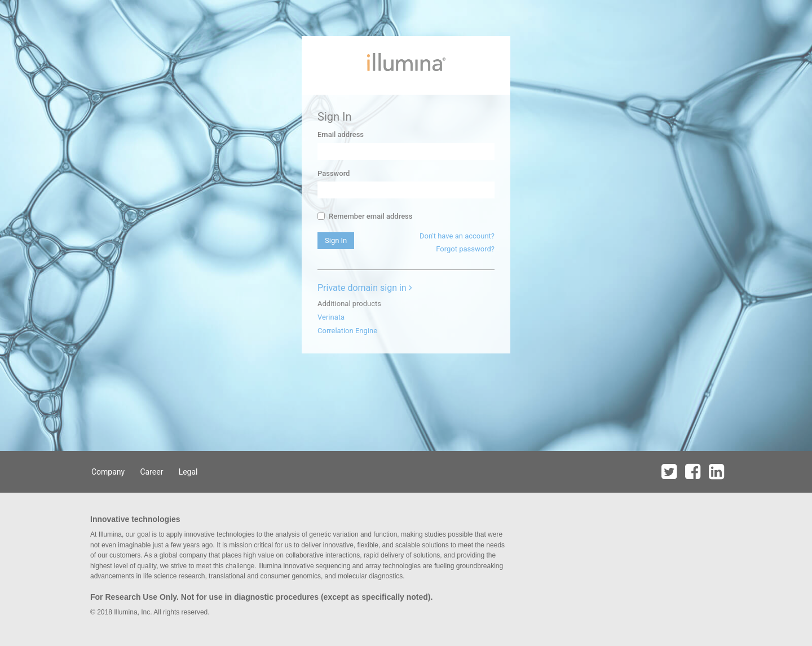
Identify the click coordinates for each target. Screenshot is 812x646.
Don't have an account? (457, 236)
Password (334, 173)
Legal (188, 472)
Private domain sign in (365, 288)
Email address (341, 134)
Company (108, 472)
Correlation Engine (347, 331)
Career (151, 472)
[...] (321, 216)
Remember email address (365, 216)
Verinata (331, 317)
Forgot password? (465, 249)
